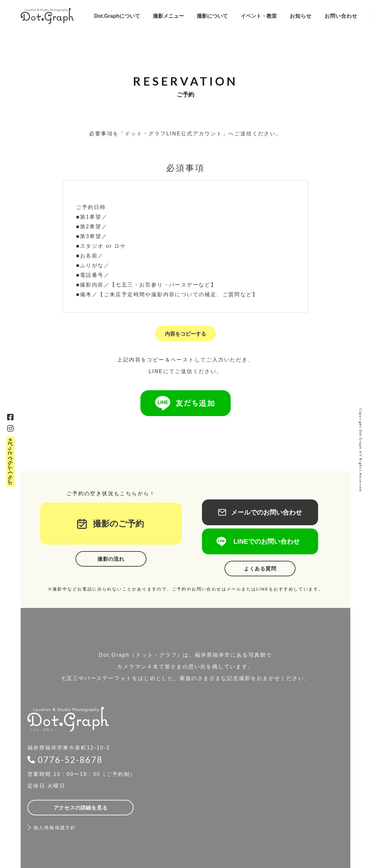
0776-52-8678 (70, 760)
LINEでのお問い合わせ (260, 541)
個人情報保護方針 (55, 828)
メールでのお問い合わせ (260, 512)
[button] (117, 16)
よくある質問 (260, 569)
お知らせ (301, 16)
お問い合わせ (341, 16)
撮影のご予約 (114, 524)
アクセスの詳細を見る (81, 808)
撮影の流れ (111, 559)
